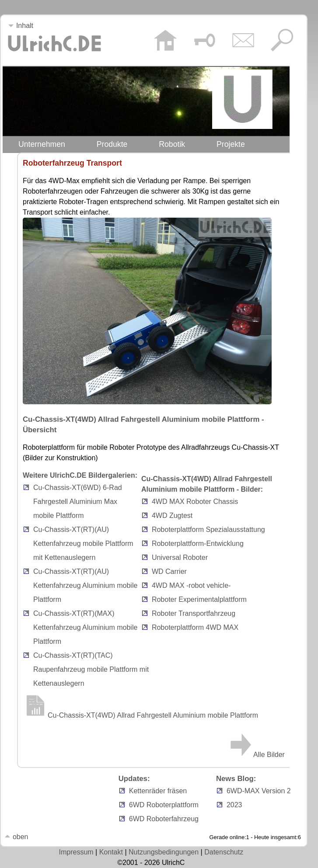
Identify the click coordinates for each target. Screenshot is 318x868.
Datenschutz (224, 852)
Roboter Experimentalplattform (199, 599)
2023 (234, 805)
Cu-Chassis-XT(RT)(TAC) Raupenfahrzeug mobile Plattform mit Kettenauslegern (91, 669)
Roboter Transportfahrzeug (194, 613)
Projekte (231, 144)
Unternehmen (42, 144)
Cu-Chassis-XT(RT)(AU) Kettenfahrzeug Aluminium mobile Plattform (85, 585)
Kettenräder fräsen (158, 791)
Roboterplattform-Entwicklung (198, 543)
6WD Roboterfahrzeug (164, 819)
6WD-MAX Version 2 (259, 791)
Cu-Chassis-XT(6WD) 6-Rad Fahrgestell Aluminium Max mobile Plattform (78, 502)
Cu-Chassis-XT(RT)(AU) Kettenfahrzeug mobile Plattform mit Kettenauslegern (83, 543)
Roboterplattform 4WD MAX (195, 627)
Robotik (172, 144)
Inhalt (21, 26)
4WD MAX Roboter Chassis (195, 502)
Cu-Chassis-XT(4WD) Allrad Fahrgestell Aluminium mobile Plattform (140, 715)
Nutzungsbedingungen (164, 852)
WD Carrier (169, 571)
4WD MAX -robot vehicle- (191, 585)
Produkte (112, 144)
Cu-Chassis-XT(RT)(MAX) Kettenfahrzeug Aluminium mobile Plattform (85, 627)
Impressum (76, 852)
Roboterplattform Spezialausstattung (208, 529)
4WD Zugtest (172, 516)
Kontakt (111, 852)
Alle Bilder (257, 755)
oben (16, 837)
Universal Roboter (180, 557)
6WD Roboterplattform (164, 805)
